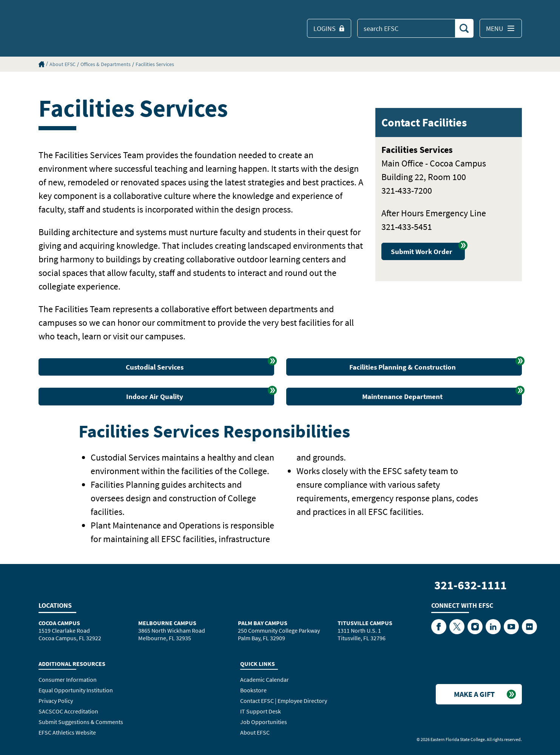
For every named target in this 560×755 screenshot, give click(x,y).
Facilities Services (155, 64)
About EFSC (62, 64)
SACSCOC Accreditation (68, 711)
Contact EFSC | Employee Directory (284, 701)
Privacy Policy (56, 701)
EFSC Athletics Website (67, 732)
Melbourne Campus (167, 623)
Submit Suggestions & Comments (81, 722)
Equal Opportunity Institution (76, 690)
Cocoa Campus (59, 623)
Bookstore (253, 690)
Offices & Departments (106, 64)
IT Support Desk (261, 711)
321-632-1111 (471, 585)
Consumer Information (68, 679)
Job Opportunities (264, 722)
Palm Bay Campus (263, 623)
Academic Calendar (265, 679)
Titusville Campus (365, 623)
